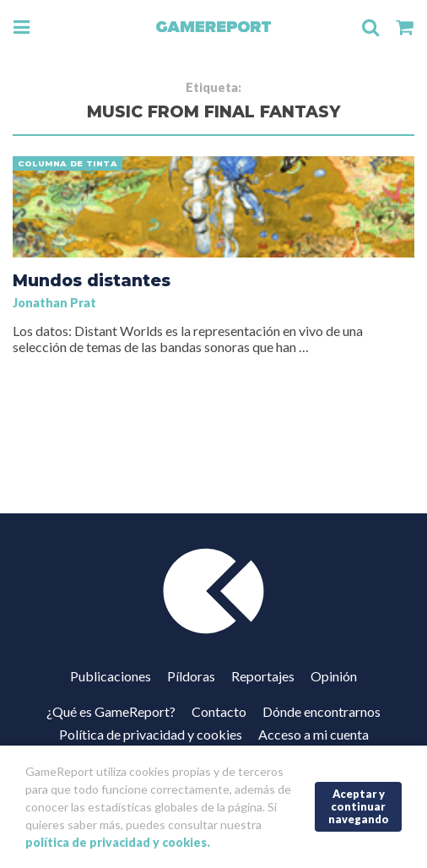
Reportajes (263, 676)
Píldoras (191, 676)
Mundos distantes (92, 280)
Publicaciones (111, 676)
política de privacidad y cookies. (118, 842)
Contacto (219, 711)
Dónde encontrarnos (322, 711)
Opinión (334, 676)
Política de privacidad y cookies (151, 734)
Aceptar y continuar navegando (359, 806)
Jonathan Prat (54, 303)
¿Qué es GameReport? (111, 711)
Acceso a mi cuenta (313, 734)
